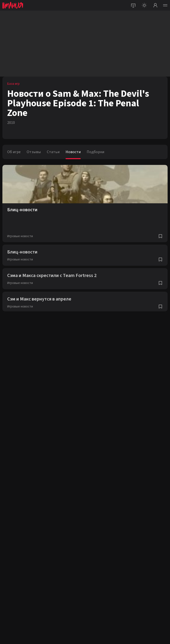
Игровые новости (20, 236)
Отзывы (34, 152)
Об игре (14, 152)
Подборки (95, 152)
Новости (73, 152)
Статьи (53, 152)
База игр (13, 84)
